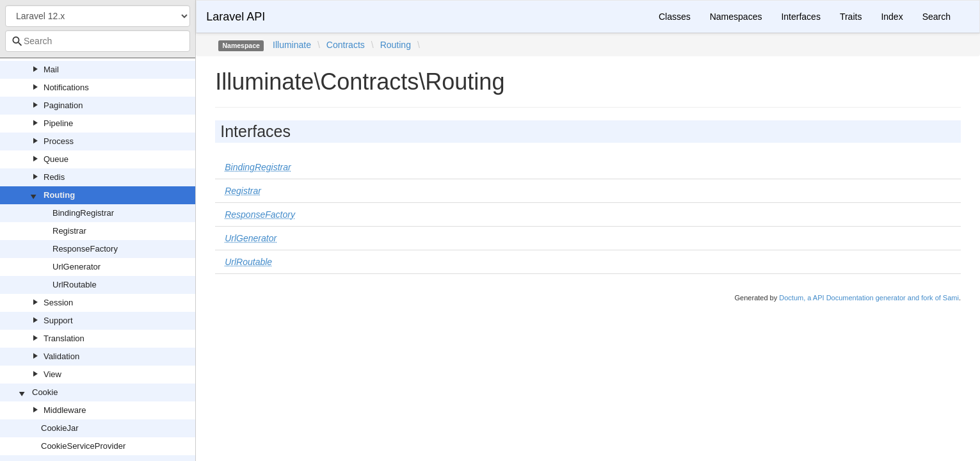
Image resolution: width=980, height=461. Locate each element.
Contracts (346, 45)
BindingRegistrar (83, 213)
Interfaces (800, 17)
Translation (64, 338)
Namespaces (736, 17)
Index (892, 17)
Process (59, 141)
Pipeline (58, 123)
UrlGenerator (76, 267)
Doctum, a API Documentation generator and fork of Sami (869, 298)
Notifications (66, 87)
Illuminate (292, 45)
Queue (56, 159)
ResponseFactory (85, 249)
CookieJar (60, 428)
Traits (851, 17)
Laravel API (236, 17)
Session (58, 303)
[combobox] (98, 41)
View (52, 374)
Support (58, 320)
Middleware (65, 410)
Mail (51, 69)
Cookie (45, 392)
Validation (61, 356)
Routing (59, 195)
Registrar (69, 231)
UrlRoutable (75, 285)
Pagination (63, 105)
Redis (54, 177)
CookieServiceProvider (83, 446)
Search (936, 17)
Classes (675, 17)
